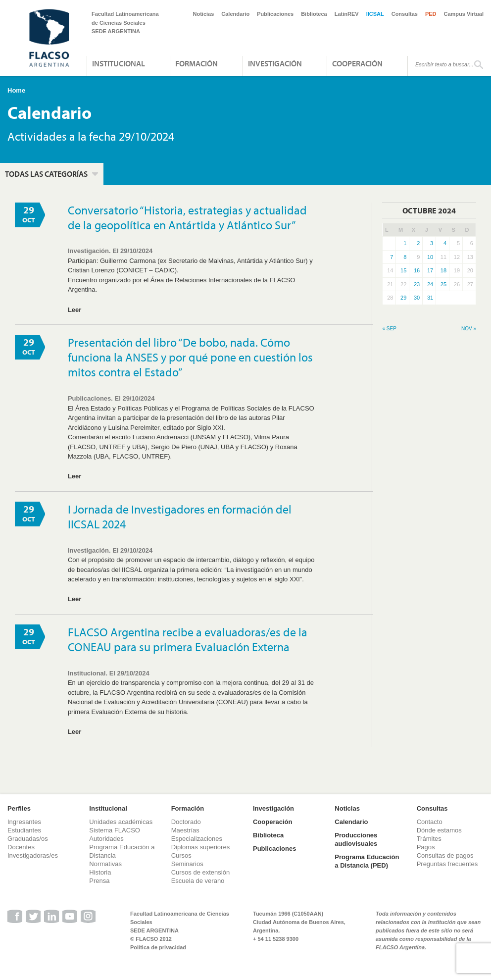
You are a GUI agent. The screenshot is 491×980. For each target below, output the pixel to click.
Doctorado (186, 822)
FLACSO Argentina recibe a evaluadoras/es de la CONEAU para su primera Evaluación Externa (188, 639)
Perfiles (19, 808)
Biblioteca (314, 14)
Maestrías (185, 830)
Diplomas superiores (201, 847)
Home (16, 90)
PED (431, 14)
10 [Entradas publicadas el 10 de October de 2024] (430, 257)
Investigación (275, 63)
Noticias (204, 14)
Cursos (181, 855)
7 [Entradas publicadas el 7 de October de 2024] (392, 257)
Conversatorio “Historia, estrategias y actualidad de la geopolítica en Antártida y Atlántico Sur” (187, 217)
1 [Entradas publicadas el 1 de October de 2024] (405, 243)
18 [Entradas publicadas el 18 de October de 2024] (443, 270)
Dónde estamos (439, 830)
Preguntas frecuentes (447, 864)
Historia (100, 872)
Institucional (119, 63)
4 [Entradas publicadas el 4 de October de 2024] (445, 243)
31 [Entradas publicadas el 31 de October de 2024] (430, 298)
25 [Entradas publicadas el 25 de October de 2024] (443, 284)
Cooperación (357, 63)
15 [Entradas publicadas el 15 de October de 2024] (403, 270)
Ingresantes (24, 822)
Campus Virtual (464, 14)
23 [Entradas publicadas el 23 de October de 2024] (417, 284)
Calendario (235, 14)
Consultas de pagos (445, 855)
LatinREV (347, 14)
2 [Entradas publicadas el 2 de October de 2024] (418, 243)
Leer (74, 310)
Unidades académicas (121, 822)
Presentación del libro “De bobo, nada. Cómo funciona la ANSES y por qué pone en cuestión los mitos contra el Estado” (190, 357)
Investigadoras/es (33, 855)
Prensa (99, 881)
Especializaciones (197, 839)
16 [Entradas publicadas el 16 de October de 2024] (417, 270)
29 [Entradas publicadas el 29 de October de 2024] (403, 298)
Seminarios (187, 864)
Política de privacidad (158, 947)
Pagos (426, 847)
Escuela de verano (198, 881)
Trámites (429, 839)
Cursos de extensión (201, 872)
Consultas (405, 14)
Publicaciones (275, 14)
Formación (196, 63)
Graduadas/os (28, 839)
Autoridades (106, 839)
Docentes (21, 847)
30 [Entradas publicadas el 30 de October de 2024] (417, 298)
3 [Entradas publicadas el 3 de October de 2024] (432, 243)
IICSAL (375, 14)
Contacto (430, 822)
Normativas (105, 864)
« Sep (389, 329)
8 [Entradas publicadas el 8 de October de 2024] (405, 257)
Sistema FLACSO (115, 830)
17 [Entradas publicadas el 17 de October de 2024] (430, 270)
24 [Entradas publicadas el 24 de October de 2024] (430, 284)
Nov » (469, 329)
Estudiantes (24, 830)
